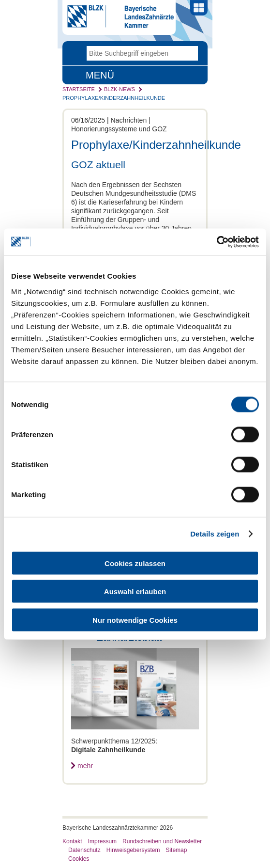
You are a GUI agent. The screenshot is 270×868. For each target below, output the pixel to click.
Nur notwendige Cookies (135, 620)
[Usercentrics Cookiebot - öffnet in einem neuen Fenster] (217, 242)
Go (191, 53)
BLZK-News (120, 89)
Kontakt (72, 841)
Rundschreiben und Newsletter (162, 841)
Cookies (79, 859)
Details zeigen (215, 534)
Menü (100, 75)
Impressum (102, 841)
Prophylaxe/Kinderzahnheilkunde (114, 98)
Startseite (79, 89)
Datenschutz (84, 850)
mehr (85, 766)
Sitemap (176, 850)
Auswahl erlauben (135, 592)
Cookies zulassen (135, 563)
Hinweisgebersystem (133, 850)
